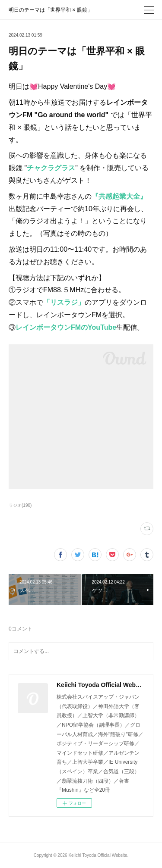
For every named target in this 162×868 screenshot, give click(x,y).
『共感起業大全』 (119, 196)
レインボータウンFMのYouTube (66, 327)
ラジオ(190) (20, 505)
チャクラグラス (51, 168)
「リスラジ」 (64, 302)
